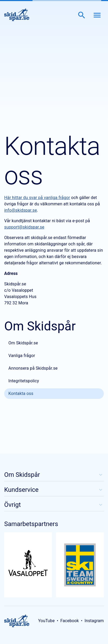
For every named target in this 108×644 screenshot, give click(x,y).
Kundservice (54, 490)
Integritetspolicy (24, 381)
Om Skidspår (54, 475)
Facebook (70, 621)
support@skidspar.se (24, 227)
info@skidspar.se (21, 210)
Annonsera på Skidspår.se (33, 368)
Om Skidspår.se (23, 343)
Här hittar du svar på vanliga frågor (37, 198)
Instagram (94, 621)
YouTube (46, 621)
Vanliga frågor (22, 356)
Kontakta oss (21, 393)
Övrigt (54, 505)
